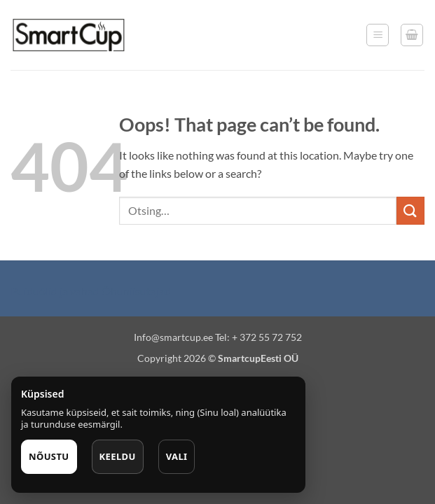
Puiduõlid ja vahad (55, 291)
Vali (177, 456)
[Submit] (410, 210)
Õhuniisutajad (135, 291)
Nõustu (49, 456)
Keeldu (118, 456)
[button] (378, 35)
